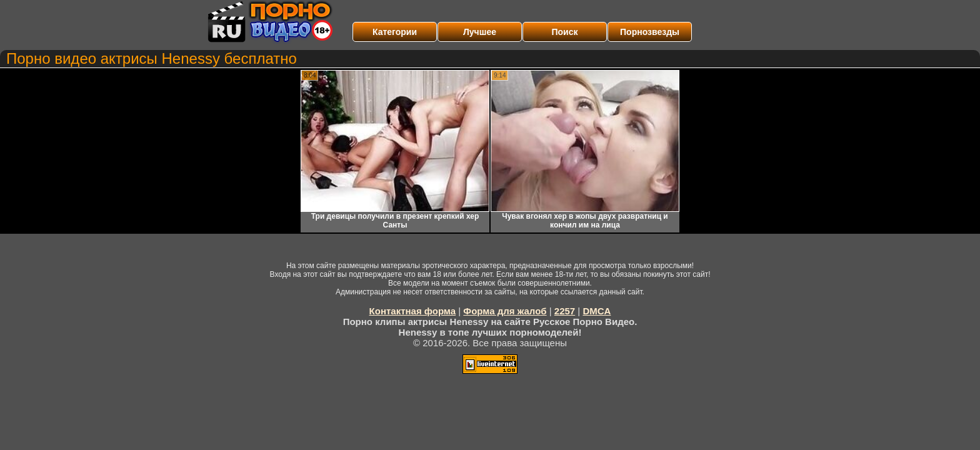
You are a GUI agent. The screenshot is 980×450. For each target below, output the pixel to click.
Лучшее (480, 32)
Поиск (564, 32)
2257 (565, 311)
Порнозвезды (650, 32)
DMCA (597, 311)
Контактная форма (413, 311)
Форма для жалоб (505, 311)
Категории (395, 32)
